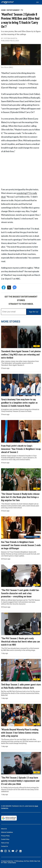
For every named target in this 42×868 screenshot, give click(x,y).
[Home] (7, 2)
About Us (4, 829)
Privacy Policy (5, 836)
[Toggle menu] (39, 2)
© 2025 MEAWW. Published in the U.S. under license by (18, 806)
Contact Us (4, 846)
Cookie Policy (5, 839)
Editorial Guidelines (7, 832)
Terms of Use (5, 843)
